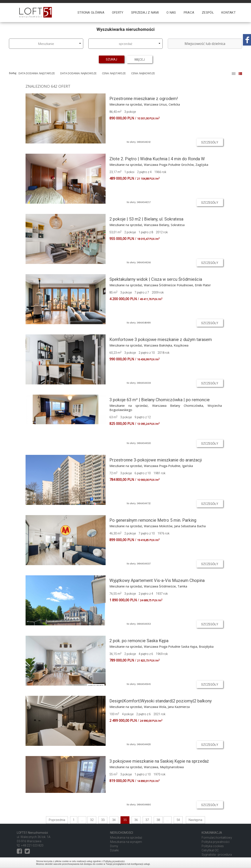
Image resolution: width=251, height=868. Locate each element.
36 (136, 820)
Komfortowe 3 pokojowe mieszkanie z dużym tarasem (161, 339)
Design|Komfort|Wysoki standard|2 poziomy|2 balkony (161, 701)
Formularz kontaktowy (217, 838)
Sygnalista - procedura (217, 855)
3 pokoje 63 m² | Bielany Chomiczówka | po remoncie (160, 400)
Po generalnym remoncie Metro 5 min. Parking (153, 520)
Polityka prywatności (216, 842)
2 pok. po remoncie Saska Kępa (139, 641)
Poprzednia (57, 820)
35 (125, 820)
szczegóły (210, 142)
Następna (195, 820)
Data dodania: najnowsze (78, 73)
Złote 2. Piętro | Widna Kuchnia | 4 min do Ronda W (157, 159)
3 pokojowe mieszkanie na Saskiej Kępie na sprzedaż (159, 761)
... (82, 820)
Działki (114, 850)
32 (92, 820)
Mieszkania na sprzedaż (126, 838)
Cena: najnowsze (143, 73)
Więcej (140, 59)
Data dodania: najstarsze (37, 73)
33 (103, 820)
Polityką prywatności (114, 861)
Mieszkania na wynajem (126, 842)
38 (158, 820)
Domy (114, 846)
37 (147, 820)
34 (114, 820)
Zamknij (213, 863)
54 (178, 820)
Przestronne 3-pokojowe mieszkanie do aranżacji (156, 460)
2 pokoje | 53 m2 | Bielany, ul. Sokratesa (146, 219)
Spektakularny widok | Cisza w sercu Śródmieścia (156, 279)
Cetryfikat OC (210, 850)
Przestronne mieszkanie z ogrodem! (144, 99)
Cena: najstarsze (114, 73)
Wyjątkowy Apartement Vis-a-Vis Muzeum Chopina (157, 580)
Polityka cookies (213, 846)
